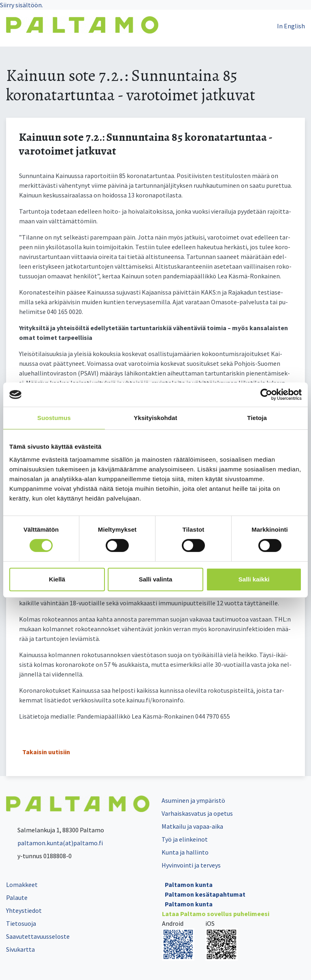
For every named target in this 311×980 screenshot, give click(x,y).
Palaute (17, 897)
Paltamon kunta (189, 885)
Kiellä (57, 579)
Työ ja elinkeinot (185, 839)
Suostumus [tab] (54, 418)
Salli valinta (156, 579)
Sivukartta (20, 949)
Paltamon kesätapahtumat (205, 894)
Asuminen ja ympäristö (193, 800)
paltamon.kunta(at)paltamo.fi (54, 843)
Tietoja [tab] (257, 418)
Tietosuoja (21, 923)
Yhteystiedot (24, 910)
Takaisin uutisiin (46, 752)
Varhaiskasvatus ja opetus (197, 813)
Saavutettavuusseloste (38, 936)
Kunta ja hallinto (185, 852)
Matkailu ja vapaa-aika (192, 826)
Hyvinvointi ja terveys (191, 865)
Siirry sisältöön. (21, 5)
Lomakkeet (22, 885)
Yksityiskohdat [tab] (155, 418)
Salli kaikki (254, 579)
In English (291, 26)
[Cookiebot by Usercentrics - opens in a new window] (266, 395)
